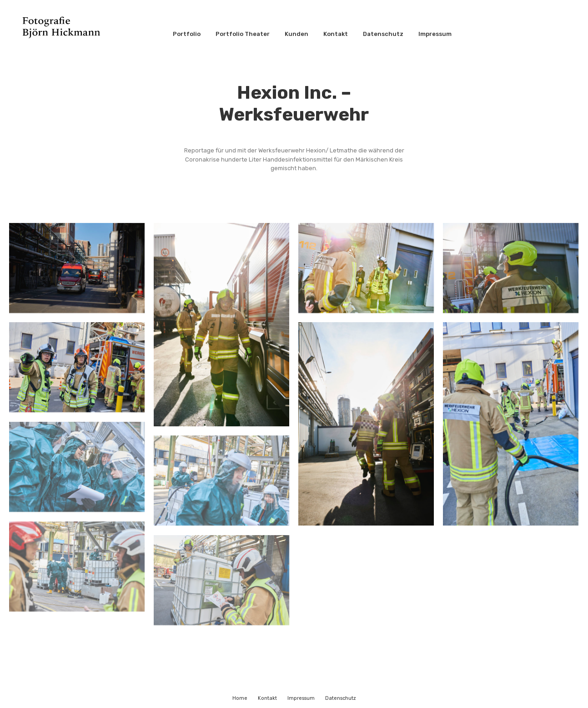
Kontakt (336, 34)
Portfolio (187, 34)
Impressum (435, 34)
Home (240, 698)
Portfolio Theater (243, 34)
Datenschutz (383, 34)
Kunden (297, 34)
